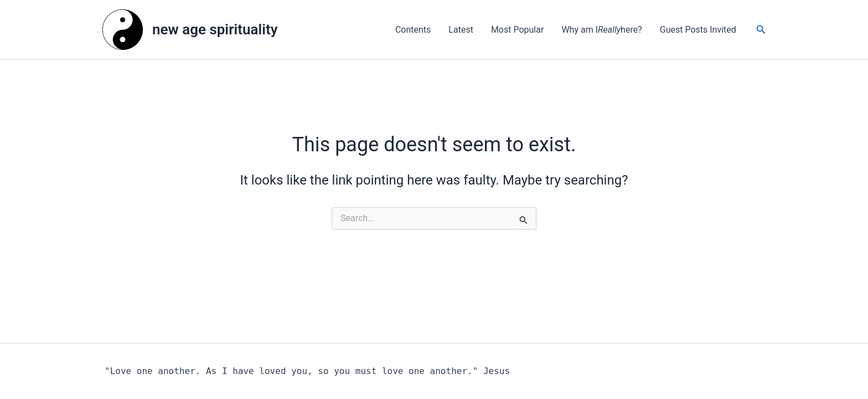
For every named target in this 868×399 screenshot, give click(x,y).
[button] (761, 30)
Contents (413, 30)
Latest (461, 30)
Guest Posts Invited (698, 30)
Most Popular (518, 30)
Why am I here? (601, 30)
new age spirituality (215, 29)
